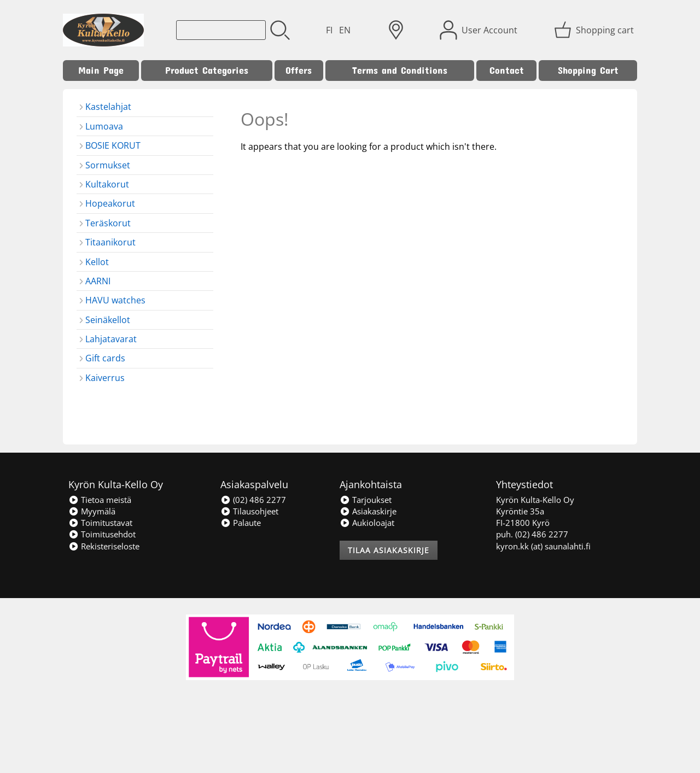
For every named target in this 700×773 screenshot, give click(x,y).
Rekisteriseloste (104, 546)
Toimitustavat (100, 523)
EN (345, 30)
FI (329, 30)
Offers (299, 70)
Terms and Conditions (400, 70)
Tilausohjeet (249, 511)
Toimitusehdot (102, 534)
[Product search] (221, 30)
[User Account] (480, 30)
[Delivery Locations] (396, 30)
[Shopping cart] (595, 30)
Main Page (101, 70)
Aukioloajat (367, 523)
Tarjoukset (366, 500)
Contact (507, 70)
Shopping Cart (588, 70)
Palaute (241, 523)
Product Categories (207, 70)
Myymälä (92, 511)
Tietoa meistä (100, 500)
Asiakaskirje (368, 511)
